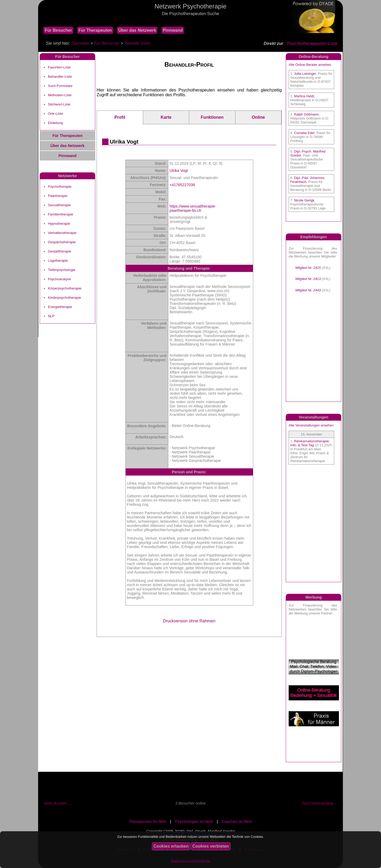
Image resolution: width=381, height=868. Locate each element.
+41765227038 (182, 185)
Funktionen (212, 117)
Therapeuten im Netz (148, 821)
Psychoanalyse (59, 279)
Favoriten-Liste (59, 67)
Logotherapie (58, 261)
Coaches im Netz (237, 821)
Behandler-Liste (60, 77)
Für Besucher (58, 30)
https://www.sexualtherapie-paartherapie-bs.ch (193, 208)
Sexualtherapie (59, 205)
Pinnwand (173, 30)
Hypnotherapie (59, 224)
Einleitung (55, 123)
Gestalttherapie (60, 251)
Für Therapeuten (95, 30)
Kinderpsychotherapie (64, 298)
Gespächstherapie (62, 242)
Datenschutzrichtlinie (190, 861)
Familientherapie (61, 214)
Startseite (80, 43)
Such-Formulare (60, 86)
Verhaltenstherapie (62, 233)
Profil (120, 117)
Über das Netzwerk (137, 30)
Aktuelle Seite (137, 43)
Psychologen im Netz (194, 821)
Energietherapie (60, 307)
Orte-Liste (55, 114)
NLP (51, 316)
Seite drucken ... (57, 803)
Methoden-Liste (60, 95)
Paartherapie (58, 196)
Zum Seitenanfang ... (320, 803)
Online (258, 117)
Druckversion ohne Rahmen (189, 621)
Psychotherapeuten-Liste (312, 43)
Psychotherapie (60, 187)
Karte (166, 117)
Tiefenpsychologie (62, 270)
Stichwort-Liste (59, 104)
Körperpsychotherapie (65, 288)
